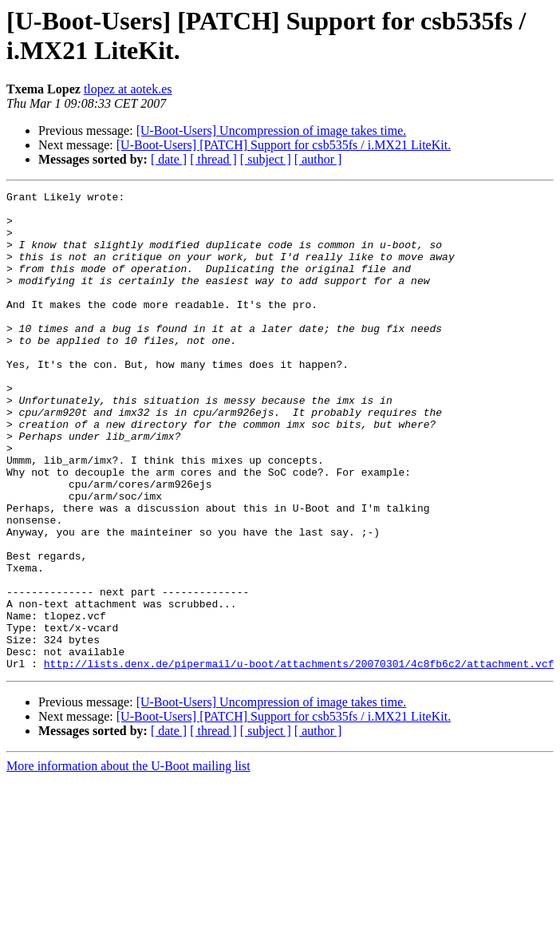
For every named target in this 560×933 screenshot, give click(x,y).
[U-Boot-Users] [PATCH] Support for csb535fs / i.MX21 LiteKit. (284, 145)
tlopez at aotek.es (128, 89)
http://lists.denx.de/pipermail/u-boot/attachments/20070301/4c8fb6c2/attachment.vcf (299, 759)
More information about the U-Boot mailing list (128, 862)
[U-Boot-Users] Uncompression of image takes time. (272, 130)
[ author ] (318, 159)
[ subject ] (266, 159)
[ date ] (169, 159)
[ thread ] (213, 159)
